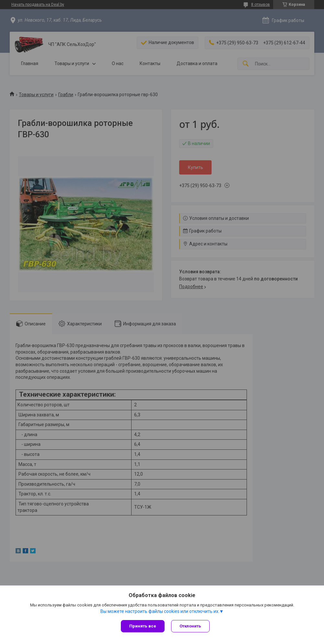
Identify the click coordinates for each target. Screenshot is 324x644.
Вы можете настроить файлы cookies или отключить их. (160, 611)
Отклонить (190, 626)
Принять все (143, 626)
